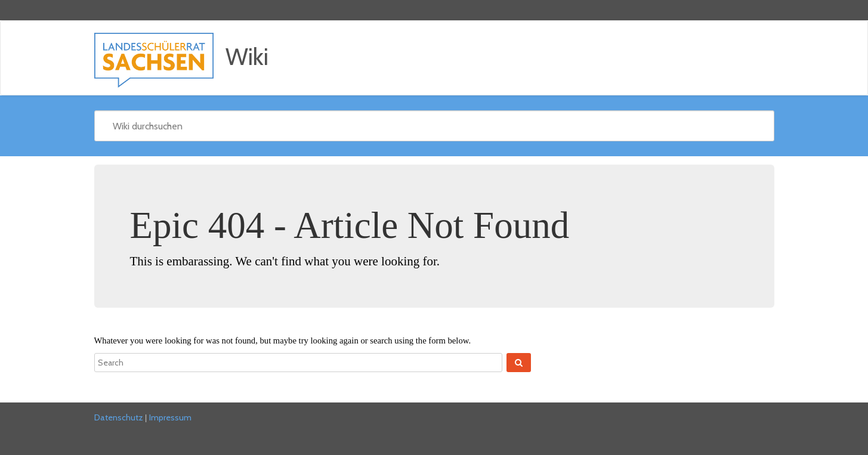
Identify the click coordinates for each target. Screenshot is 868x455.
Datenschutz (119, 417)
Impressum (170, 417)
